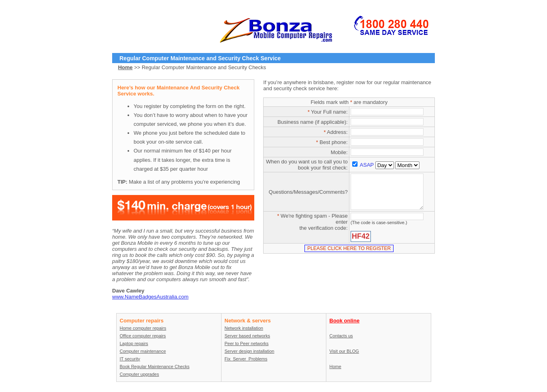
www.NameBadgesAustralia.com (150, 297)
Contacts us (341, 336)
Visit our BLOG (344, 351)
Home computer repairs (143, 328)
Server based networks (248, 336)
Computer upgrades (139, 374)
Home (335, 367)
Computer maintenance (143, 351)
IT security (130, 359)
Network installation (244, 328)
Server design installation (250, 351)
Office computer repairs (143, 336)
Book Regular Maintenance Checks (155, 367)
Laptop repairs (134, 343)
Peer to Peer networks (247, 343)
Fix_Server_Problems (246, 359)
